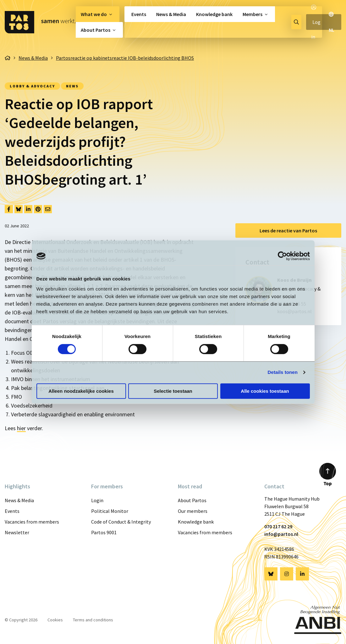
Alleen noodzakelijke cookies (81, 391)
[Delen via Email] (48, 209)
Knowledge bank (214, 14)
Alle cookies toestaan (265, 391)
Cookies (55, 620)
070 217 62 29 (278, 526)
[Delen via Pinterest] (38, 209)
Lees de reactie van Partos (288, 230)
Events (139, 14)
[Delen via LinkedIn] (28, 209)
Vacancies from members (32, 522)
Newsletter (17, 532)
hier (21, 428)
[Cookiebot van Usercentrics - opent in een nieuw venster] (282, 256)
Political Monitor (110, 511)
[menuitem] (98, 14)
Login (97, 500)
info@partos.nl (281, 534)
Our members (193, 511)
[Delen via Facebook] (9, 209)
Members (253, 14)
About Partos (96, 30)
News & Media (171, 14)
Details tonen (283, 372)
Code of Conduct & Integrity (121, 522)
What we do (94, 14)
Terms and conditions (93, 620)
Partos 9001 (104, 532)
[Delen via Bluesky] (19, 209)
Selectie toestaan (173, 391)
